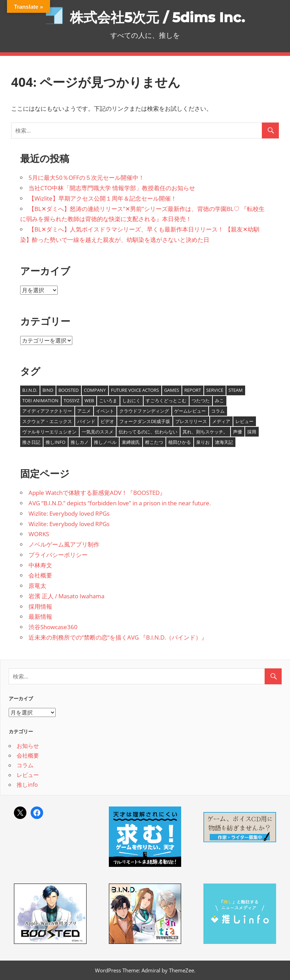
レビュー (28, 775)
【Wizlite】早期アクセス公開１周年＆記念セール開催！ (103, 198)
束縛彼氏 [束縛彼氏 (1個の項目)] (131, 442)
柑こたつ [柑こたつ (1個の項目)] (154, 442)
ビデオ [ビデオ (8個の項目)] (107, 421)
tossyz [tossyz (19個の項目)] (71, 400)
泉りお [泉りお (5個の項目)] (203, 442)
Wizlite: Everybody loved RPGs (69, 513)
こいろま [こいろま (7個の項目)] (108, 400)
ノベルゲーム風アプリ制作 (64, 544)
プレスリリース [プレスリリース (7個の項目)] (191, 421)
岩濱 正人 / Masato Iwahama (66, 596)
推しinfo (27, 785)
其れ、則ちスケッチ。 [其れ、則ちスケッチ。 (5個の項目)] (205, 432)
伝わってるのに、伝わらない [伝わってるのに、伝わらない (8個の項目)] (148, 432)
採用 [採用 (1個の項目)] (252, 432)
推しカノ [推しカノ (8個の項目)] (80, 442)
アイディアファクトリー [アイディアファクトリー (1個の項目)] (47, 411)
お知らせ (28, 746)
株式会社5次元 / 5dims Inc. (157, 17)
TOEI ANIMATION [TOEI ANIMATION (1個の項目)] (40, 400)
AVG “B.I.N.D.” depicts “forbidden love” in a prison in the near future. (120, 503)
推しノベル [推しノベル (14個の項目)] (105, 442)
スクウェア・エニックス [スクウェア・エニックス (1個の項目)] (47, 421)
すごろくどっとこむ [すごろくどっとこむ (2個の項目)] (166, 400)
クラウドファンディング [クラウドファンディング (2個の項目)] (144, 411)
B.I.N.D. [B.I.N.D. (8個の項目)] (30, 390)
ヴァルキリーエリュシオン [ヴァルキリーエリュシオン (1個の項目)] (49, 432)
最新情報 (40, 616)
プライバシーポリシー (58, 555)
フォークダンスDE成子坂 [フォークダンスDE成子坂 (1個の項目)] (145, 421)
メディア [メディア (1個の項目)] (221, 421)
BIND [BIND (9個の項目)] (48, 390)
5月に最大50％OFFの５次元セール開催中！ (86, 178)
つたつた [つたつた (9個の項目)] (201, 400)
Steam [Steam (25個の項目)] (236, 390)
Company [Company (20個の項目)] (95, 390)
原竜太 (37, 586)
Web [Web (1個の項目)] (89, 400)
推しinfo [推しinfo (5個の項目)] (55, 442)
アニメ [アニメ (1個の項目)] (84, 411)
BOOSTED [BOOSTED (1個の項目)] (69, 390)
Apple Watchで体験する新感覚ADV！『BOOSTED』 (97, 493)
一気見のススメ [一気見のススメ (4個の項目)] (98, 432)
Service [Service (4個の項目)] (215, 390)
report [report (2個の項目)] (193, 390)
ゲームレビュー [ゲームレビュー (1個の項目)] (190, 411)
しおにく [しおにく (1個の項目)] (131, 400)
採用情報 (40, 606)
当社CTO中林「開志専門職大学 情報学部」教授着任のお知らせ (112, 188)
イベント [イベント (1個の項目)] (105, 411)
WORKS (39, 534)
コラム (25, 765)
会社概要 (40, 575)
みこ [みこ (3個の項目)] (219, 400)
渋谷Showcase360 (53, 627)
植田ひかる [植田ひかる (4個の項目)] (180, 442)
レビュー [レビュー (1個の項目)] (244, 421)
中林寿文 (40, 565)
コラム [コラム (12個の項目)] (218, 411)
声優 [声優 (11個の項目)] (237, 432)
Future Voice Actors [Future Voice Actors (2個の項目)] (135, 390)
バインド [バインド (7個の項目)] (86, 421)
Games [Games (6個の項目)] (172, 390)
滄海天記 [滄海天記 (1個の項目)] (224, 442)
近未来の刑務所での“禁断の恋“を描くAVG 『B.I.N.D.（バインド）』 (118, 637)
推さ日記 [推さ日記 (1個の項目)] (31, 442)
